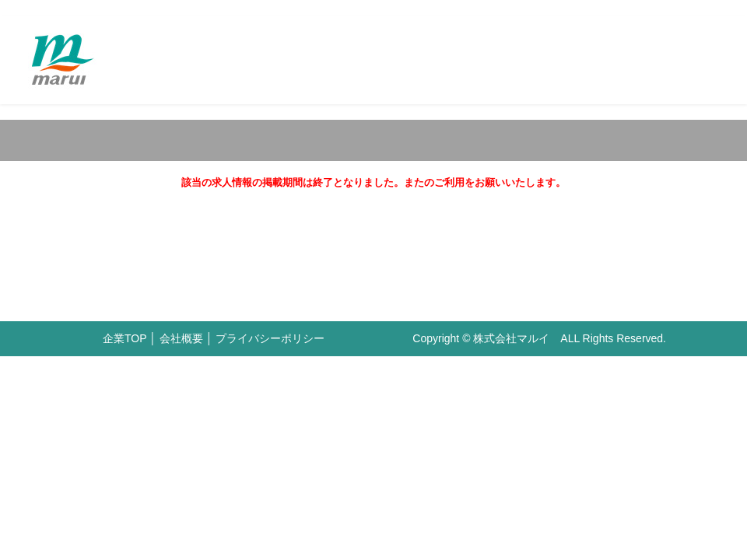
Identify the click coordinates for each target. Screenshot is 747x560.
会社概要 (181, 338)
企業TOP (124, 338)
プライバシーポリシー (270, 338)
